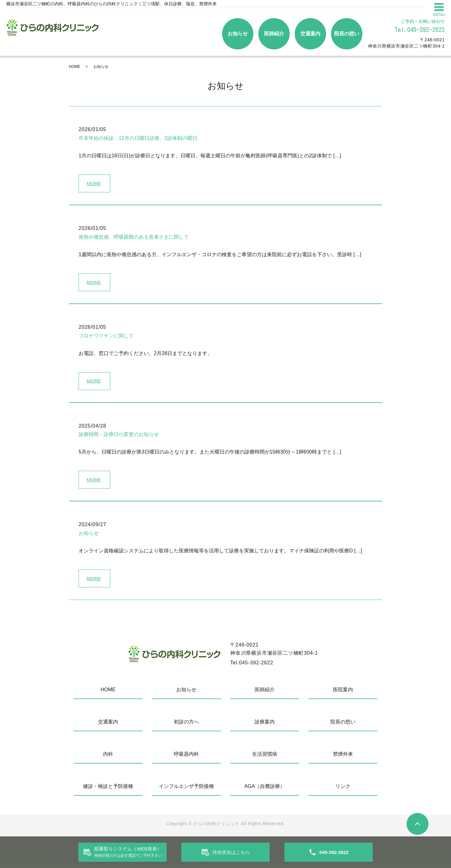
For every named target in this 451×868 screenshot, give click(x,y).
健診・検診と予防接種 (108, 790)
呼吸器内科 (186, 758)
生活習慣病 (265, 758)
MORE (95, 183)
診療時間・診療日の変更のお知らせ (119, 437)
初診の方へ (186, 726)
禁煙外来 (343, 758)
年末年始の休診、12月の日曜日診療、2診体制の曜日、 (140, 138)
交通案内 (310, 34)
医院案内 (343, 694)
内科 (108, 758)
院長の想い (347, 34)
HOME (75, 67)
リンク (343, 790)
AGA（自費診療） (265, 790)
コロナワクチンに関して (106, 337)
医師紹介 (274, 34)
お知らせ (238, 34)
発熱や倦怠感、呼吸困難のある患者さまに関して (134, 238)
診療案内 (265, 726)
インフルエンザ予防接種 (186, 790)
